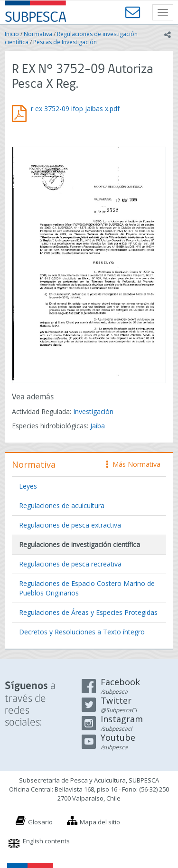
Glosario (40, 822)
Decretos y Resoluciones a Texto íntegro (82, 632)
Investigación (93, 411)
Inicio (12, 34)
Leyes (28, 486)
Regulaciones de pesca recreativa (70, 564)
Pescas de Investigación (65, 42)
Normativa (38, 34)
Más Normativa (133, 464)
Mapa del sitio (100, 822)
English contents (46, 841)
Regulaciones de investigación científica (80, 544)
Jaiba (98, 426)
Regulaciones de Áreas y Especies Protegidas (88, 612)
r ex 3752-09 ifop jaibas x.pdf (75, 108)
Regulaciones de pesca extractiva (70, 525)
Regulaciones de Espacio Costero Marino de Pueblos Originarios (87, 588)
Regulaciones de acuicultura (62, 505)
